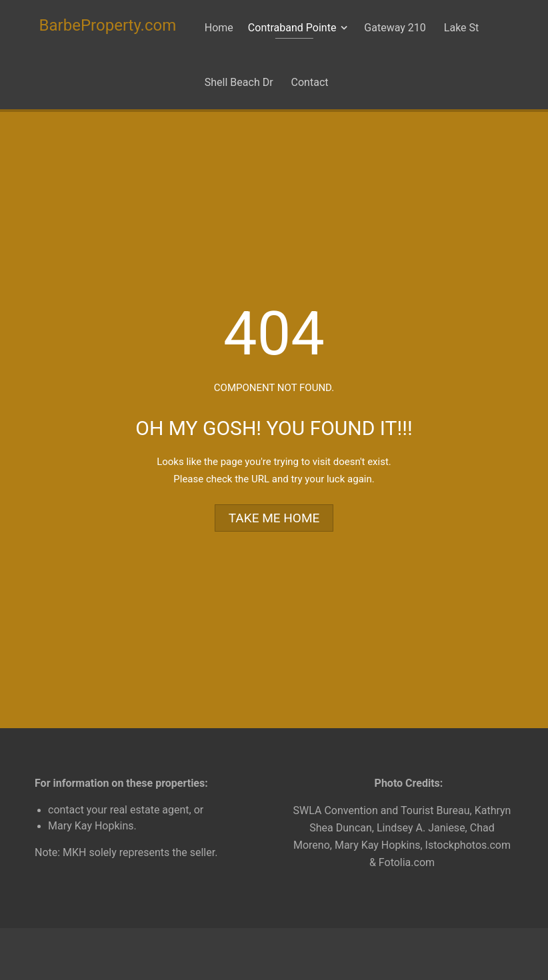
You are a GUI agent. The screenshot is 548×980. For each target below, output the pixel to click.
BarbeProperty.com (108, 25)
